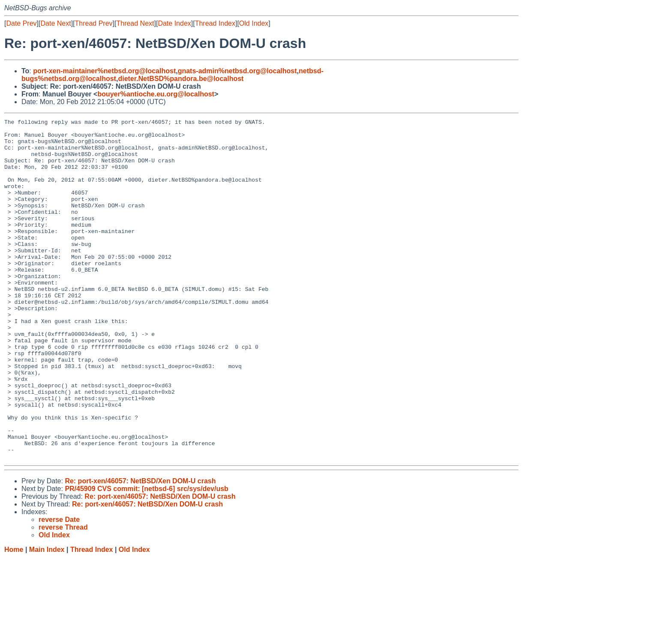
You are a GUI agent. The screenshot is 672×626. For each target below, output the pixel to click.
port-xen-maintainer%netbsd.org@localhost (104, 71)
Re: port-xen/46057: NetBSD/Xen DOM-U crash (140, 549)
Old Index (254, 23)
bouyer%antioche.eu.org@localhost (156, 94)
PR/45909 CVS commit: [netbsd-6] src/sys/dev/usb (146, 557)
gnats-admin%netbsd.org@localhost (237, 71)
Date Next (55, 23)
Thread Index (215, 23)
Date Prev (21, 23)
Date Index (174, 23)
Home (14, 618)
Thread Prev (94, 23)
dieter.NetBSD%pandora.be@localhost (181, 79)
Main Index (47, 618)
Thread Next (135, 23)
